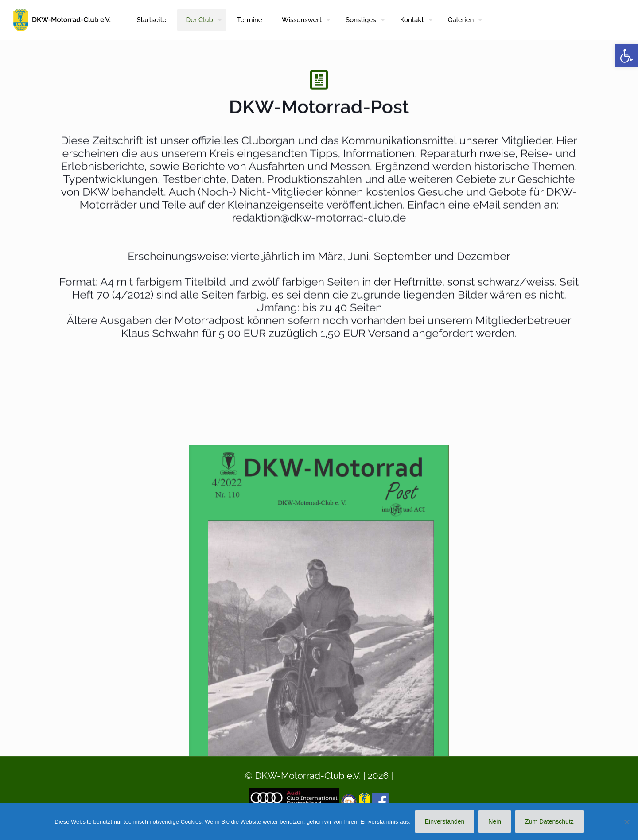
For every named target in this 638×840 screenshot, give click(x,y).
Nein (495, 821)
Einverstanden (445, 821)
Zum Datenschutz (549, 821)
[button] (626, 56)
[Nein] (627, 822)
